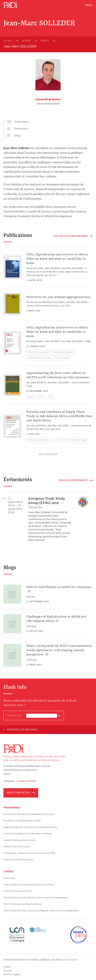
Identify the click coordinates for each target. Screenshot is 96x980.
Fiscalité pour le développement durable (22, 821)
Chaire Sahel (9, 878)
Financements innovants (39, 358)
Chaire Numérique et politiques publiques (23, 904)
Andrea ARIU (37, 268)
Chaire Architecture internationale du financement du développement (36, 898)
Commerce (43, 352)
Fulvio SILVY (58, 302)
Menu (89, 5)
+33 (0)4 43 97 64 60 (26, 781)
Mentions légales (12, 974)
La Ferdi (26, 41)
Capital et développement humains (20, 840)
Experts (45, 41)
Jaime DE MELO (52, 268)
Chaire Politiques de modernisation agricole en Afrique (29, 885)
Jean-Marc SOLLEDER (72, 268)
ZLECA (41, 397)
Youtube (8, 971)
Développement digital (63, 352)
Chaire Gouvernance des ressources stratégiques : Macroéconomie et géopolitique (41, 911)
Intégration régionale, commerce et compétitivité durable (30, 827)
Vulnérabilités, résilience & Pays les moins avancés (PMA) (29, 853)
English (7, 967)
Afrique (31, 352)
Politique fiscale (61, 358)
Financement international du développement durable (29, 814)
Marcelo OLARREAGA (41, 302)
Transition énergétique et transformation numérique (28, 834)
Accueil (8, 41)
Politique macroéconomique (17, 847)
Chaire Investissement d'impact (18, 891)
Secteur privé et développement (18, 860)
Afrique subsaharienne (38, 440)
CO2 (50, 397)
